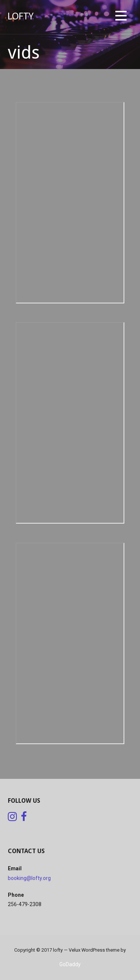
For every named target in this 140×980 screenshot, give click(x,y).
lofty (20, 16)
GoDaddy (70, 964)
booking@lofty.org (29, 878)
